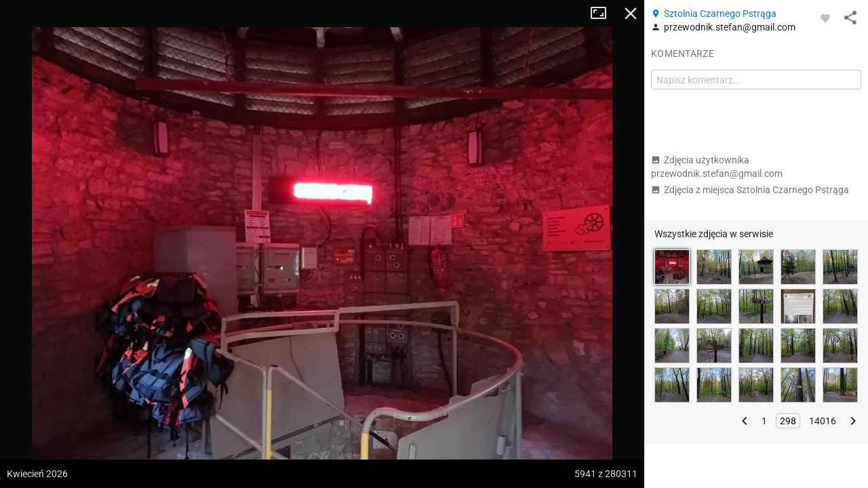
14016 (823, 421)
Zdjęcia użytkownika (717, 167)
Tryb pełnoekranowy (604, 14)
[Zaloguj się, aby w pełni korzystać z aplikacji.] (825, 18)
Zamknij (631, 14)
